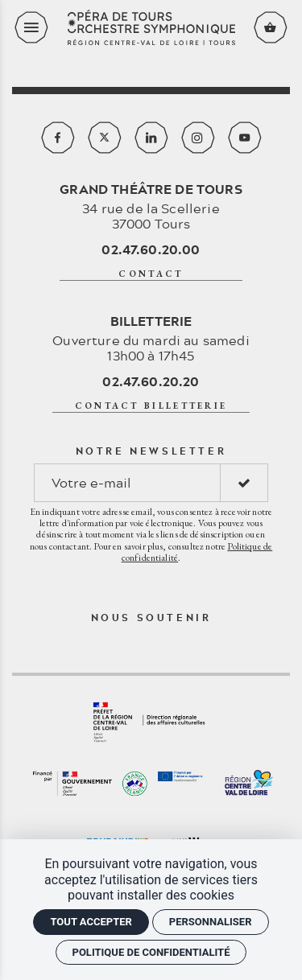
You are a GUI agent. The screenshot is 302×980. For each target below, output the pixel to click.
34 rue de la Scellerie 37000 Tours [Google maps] (151, 206)
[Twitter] (105, 138)
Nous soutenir (151, 617)
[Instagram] (198, 138)
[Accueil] (151, 28)
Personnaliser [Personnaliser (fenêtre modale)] (211, 922)
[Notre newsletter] (127, 483)
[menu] (31, 27)
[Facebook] (58, 138)
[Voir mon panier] (271, 27)
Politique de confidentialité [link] (151, 952)
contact (151, 274)
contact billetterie (151, 406)
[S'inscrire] (244, 483)
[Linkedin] (151, 138)
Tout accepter (91, 922)
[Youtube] (245, 138)
